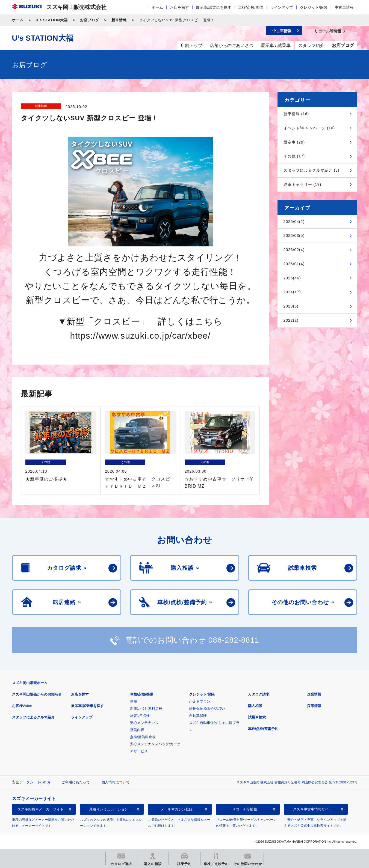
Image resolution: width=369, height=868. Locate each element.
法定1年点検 (140, 716)
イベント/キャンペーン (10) (309, 128)
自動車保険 (198, 716)
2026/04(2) (294, 222)
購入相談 (255, 706)
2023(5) (291, 306)
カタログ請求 (259, 694)
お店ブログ (90, 20)
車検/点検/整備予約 (263, 729)
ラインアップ (282, 7)
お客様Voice (22, 706)
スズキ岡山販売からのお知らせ (37, 694)
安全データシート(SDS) (31, 782)
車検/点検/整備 (251, 7)
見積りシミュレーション (109, 809)
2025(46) (292, 278)
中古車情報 (344, 7)
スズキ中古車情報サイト (313, 809)
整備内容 (137, 730)
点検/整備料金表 (143, 737)
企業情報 (314, 694)
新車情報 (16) (296, 114)
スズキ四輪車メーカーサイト (41, 809)
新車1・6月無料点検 (146, 709)
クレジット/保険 (314, 7)
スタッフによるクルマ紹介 (33, 717)
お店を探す (179, 7)
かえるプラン (200, 701)
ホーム (157, 7)
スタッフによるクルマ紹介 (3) (312, 170)
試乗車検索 (257, 717)
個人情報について (116, 782)
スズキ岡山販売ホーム (30, 683)
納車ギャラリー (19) (302, 184)
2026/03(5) (294, 235)
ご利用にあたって (76, 782)
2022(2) (291, 320)
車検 (134, 701)
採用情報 (314, 706)
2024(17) (292, 292)
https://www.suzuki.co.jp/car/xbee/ (140, 336)
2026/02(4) (294, 250)
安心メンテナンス (144, 723)
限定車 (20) (294, 142)
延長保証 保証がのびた (207, 709)
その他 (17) (294, 156)
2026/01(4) (294, 264)
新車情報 (119, 20)
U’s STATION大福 (52, 20)
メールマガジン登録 (177, 809)
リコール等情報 (245, 809)
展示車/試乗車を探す (214, 7)
